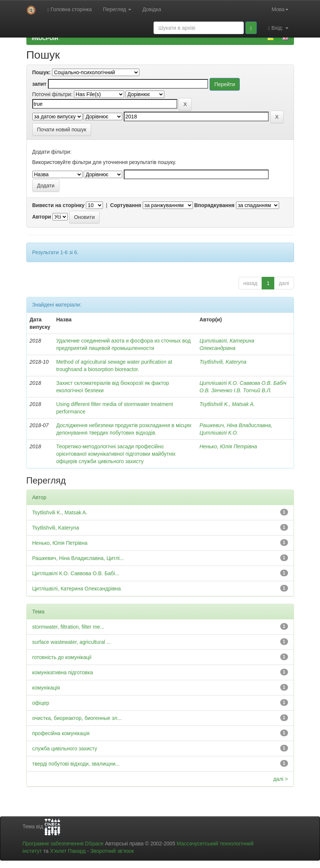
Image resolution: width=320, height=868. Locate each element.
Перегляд (117, 9)
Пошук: (42, 72)
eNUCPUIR (45, 38)
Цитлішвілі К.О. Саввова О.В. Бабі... (76, 573)
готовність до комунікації (62, 657)
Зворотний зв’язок (112, 851)
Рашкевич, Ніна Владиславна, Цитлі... (78, 558)
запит (39, 84)
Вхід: (278, 28)
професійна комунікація (61, 733)
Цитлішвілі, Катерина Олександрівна (77, 589)
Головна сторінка (70, 9)
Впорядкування (214, 205)
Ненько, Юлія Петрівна (228, 446)
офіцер (41, 703)
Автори (42, 217)
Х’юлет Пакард (68, 851)
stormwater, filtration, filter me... (69, 627)
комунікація (46, 688)
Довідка (152, 9)
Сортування (125, 205)
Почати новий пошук (62, 130)
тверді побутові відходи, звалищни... (76, 764)
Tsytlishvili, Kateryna (223, 362)
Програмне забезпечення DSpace (63, 844)
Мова (280, 9)
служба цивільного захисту (65, 749)
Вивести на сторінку (59, 205)
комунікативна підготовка (63, 672)
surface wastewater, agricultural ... (72, 642)
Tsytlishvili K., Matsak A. (227, 404)
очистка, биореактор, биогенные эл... (77, 718)
